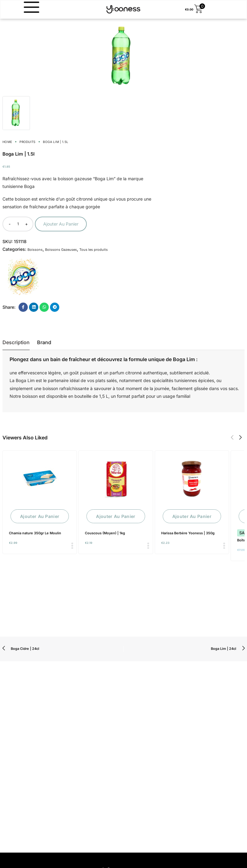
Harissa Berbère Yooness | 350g (188, 533)
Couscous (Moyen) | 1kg (105, 533)
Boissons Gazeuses (61, 250)
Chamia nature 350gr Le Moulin (35, 533)
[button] (232, 438)
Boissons (35, 250)
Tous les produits (94, 250)
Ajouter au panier (61, 224)
